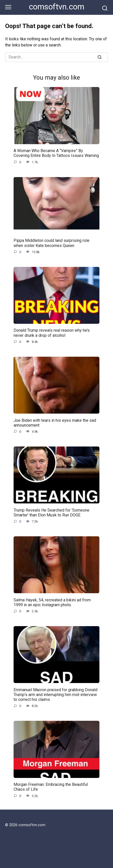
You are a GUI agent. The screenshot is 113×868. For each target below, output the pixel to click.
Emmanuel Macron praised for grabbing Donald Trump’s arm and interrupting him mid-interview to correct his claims (55, 694)
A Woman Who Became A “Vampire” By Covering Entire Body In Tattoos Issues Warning (56, 153)
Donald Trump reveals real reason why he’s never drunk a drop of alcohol (52, 333)
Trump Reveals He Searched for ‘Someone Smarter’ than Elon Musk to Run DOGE (52, 512)
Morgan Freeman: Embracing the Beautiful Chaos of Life (51, 787)
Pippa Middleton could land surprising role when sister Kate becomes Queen (52, 243)
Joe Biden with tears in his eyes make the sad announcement (55, 423)
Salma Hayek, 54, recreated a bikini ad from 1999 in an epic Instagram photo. (52, 602)
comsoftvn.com (57, 7)
